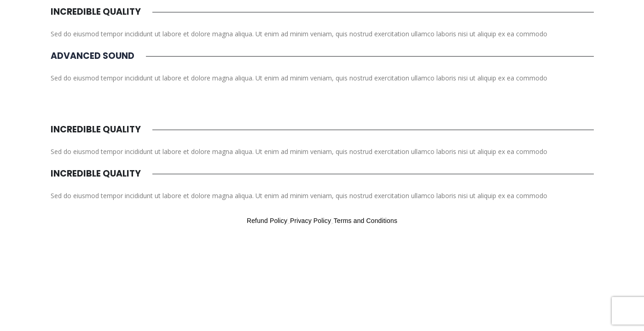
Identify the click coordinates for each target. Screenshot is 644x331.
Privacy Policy (310, 221)
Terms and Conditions (366, 221)
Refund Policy (267, 221)
